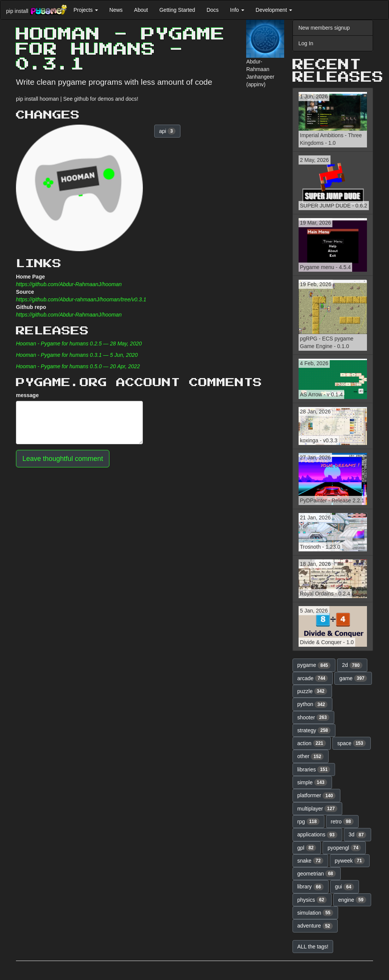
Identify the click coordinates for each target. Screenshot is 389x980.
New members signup (324, 28)
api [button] (167, 131)
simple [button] (312, 782)
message (27, 395)
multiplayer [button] (318, 809)
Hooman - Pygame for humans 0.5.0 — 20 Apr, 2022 (78, 366)
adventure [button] (315, 926)
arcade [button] (313, 678)
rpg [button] (308, 822)
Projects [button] (85, 10)
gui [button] (345, 887)
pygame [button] (314, 665)
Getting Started (177, 10)
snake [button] (311, 861)
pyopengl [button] (344, 848)
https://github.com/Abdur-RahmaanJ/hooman (69, 284)
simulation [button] (315, 913)
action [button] (312, 743)
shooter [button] (314, 717)
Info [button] (237, 10)
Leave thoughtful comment (63, 459)
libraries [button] (314, 769)
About (141, 10)
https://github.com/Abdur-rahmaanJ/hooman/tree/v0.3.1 (81, 299)
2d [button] (352, 665)
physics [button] (312, 900)
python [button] (313, 705)
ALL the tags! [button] (313, 947)
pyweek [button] (350, 861)
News (116, 10)
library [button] (311, 887)
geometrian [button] (317, 874)
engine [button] (352, 900)
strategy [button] (314, 730)
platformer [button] (317, 796)
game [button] (353, 678)
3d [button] (358, 835)
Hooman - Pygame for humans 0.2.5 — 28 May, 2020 (79, 344)
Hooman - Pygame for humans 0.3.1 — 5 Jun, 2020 (77, 355)
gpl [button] (307, 848)
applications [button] (317, 835)
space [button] (352, 743)
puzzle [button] (312, 691)
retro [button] (342, 822)
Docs (213, 10)
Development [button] (274, 10)
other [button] (311, 757)
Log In (306, 43)
